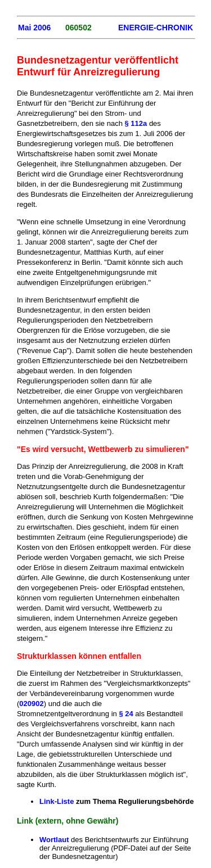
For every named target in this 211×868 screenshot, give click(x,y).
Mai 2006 (34, 28)
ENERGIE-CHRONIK (156, 28)
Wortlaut (54, 840)
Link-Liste (57, 801)
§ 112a (136, 123)
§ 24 (127, 714)
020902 (31, 704)
